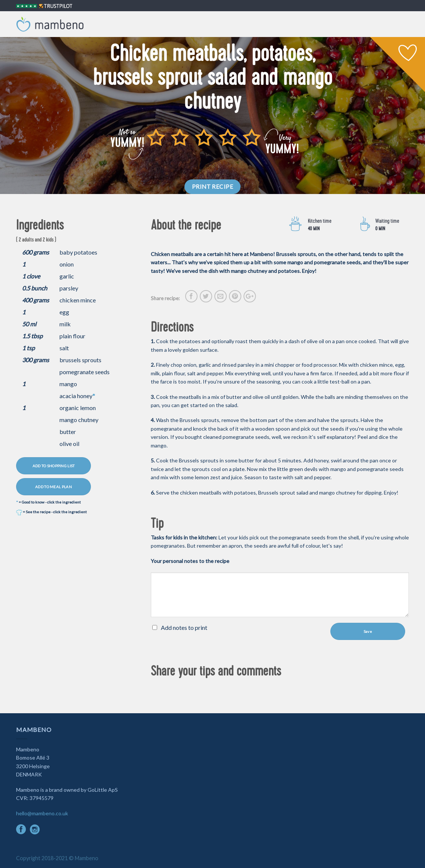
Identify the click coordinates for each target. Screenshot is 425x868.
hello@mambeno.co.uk (42, 813)
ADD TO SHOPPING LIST (54, 466)
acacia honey (76, 396)
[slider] (204, 137)
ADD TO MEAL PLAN (53, 487)
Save (368, 631)
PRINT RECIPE (213, 187)
